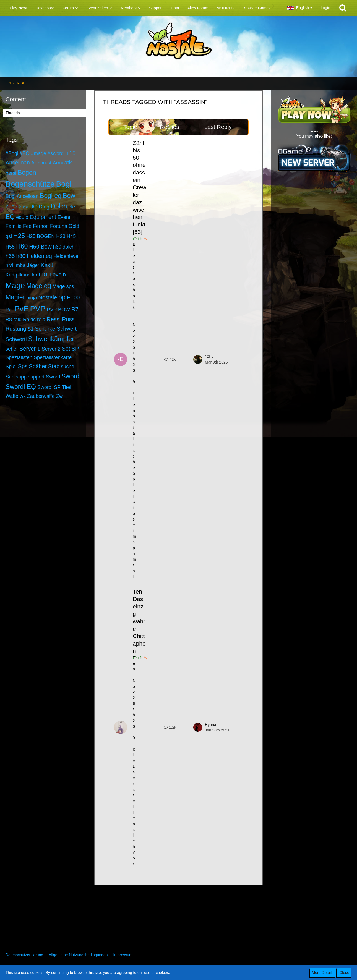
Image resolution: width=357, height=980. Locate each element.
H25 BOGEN (41, 236)
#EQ (25, 153)
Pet (9, 310)
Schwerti (16, 339)
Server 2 (51, 349)
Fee (27, 226)
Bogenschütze (30, 184)
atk (68, 163)
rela (41, 320)
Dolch (59, 206)
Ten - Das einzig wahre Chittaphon (139, 621)
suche (67, 367)
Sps (23, 366)
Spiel (11, 367)
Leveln (58, 275)
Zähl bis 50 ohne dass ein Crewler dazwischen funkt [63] (140, 187)
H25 (19, 236)
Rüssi (69, 319)
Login (325, 8)
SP (75, 349)
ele (72, 207)
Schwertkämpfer (51, 339)
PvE (21, 309)
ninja (32, 298)
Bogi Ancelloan (22, 196)
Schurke (45, 329)
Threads (13, 113)
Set (66, 349)
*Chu (209, 356)
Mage (15, 285)
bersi (11, 173)
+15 (71, 153)
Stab (54, 366)
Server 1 (30, 349)
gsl (9, 236)
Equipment (43, 217)
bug (10, 207)
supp (21, 377)
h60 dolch (64, 247)
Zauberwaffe (41, 396)
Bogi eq (51, 196)
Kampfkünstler (21, 275)
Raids (29, 320)
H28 (61, 236)
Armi (58, 163)
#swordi (56, 153)
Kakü (47, 265)
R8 (9, 320)
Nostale (48, 297)
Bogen (27, 173)
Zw (59, 396)
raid (17, 320)
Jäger (33, 265)
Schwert (67, 329)
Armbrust (41, 163)
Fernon (41, 226)
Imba (20, 265)
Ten (134, 663)
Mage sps (63, 286)
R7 (75, 309)
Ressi (54, 319)
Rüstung (16, 329)
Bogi (64, 184)
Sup (10, 377)
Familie (14, 226)
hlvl (9, 265)
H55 (10, 247)
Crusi (22, 207)
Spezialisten (19, 357)
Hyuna (210, 725)
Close (344, 973)
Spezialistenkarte (53, 357)
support (36, 377)
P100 (73, 297)
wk (23, 396)
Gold (74, 226)
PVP (38, 309)
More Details (323, 973)
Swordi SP (49, 387)
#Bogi (12, 153)
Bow (69, 196)
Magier (15, 297)
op (62, 297)
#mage (39, 153)
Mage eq (39, 286)
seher (12, 349)
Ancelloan (18, 163)
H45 (71, 236)
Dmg (44, 207)
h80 (21, 256)
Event (64, 217)
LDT (43, 275)
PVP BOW (58, 310)
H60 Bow (40, 247)
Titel (67, 387)
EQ (10, 217)
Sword (53, 377)
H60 (22, 246)
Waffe (12, 396)
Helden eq (39, 256)
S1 (31, 329)
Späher (38, 366)
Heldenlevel (66, 256)
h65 (10, 256)
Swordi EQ (21, 387)
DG (33, 207)
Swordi (71, 376)
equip (22, 217)
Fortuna (59, 226)
